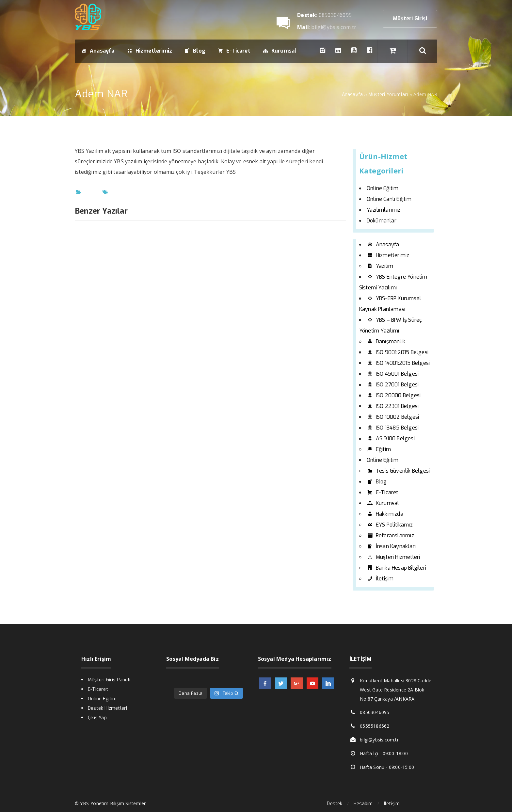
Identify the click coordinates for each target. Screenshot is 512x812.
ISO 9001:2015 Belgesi (398, 352)
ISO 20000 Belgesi (394, 395)
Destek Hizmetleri (107, 708)
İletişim (380, 579)
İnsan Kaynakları (391, 546)
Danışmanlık (386, 341)
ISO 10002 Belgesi (393, 417)
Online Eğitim (383, 188)
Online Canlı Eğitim (389, 199)
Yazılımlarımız (384, 210)
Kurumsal (383, 503)
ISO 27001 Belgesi (393, 385)
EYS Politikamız (390, 525)
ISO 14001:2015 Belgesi (398, 363)
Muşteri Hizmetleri (393, 557)
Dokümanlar (382, 221)
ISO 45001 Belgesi (393, 374)
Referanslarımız (390, 536)
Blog (377, 482)
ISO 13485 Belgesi (393, 428)
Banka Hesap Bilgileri (396, 568)
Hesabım (363, 804)
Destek (335, 804)
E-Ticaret (383, 492)
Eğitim (379, 449)
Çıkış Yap (97, 718)
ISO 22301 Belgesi (393, 406)
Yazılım (380, 266)
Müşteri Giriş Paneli (109, 680)
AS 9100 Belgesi (391, 438)
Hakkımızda (385, 514)
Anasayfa (383, 244)
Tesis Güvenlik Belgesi (398, 471)
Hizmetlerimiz (388, 255)
